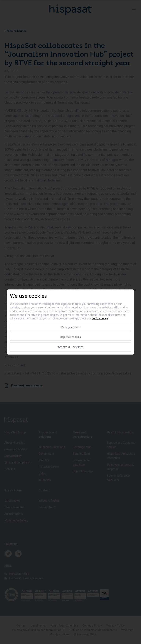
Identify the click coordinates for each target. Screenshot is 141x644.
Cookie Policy (100, 318)
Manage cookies (71, 327)
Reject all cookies (70, 337)
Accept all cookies (70, 347)
